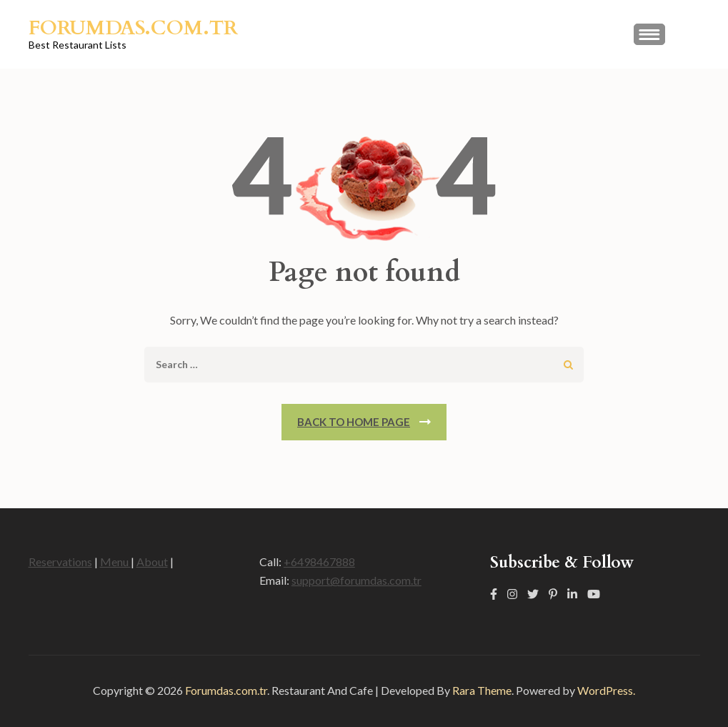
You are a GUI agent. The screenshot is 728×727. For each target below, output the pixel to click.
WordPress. (606, 690)
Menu (115, 562)
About (152, 562)
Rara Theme (482, 690)
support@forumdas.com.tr (356, 580)
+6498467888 (319, 562)
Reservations (60, 562)
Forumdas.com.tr (133, 28)
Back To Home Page (354, 422)
